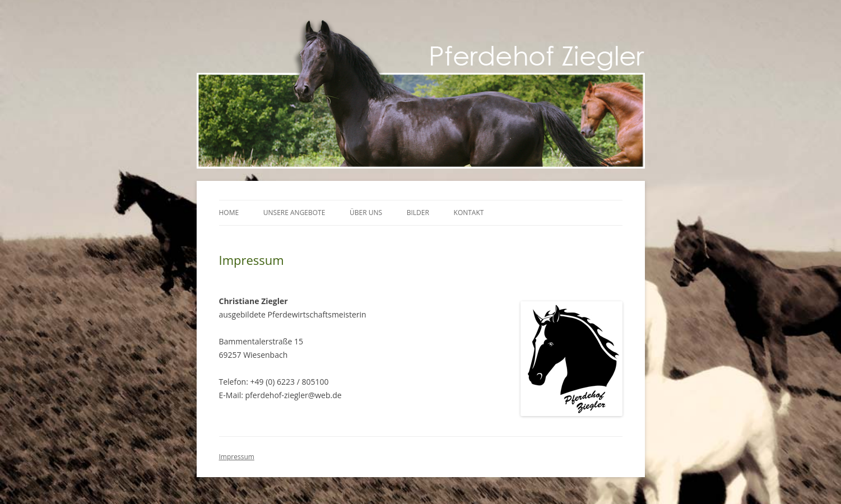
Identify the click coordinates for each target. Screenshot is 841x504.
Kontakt (469, 213)
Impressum (237, 457)
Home (229, 213)
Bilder (418, 213)
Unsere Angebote (294, 213)
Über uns (366, 213)
